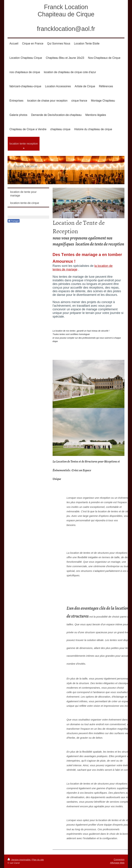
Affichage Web (117, 863)
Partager (14, 221)
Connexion (119, 859)
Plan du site (38, 860)
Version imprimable (19, 860)
